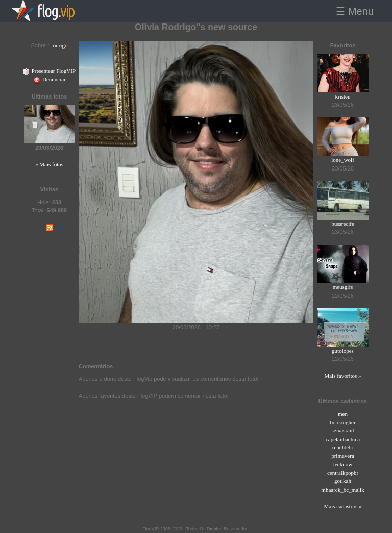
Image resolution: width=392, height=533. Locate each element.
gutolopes (343, 351)
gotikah (343, 481)
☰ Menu (355, 11)
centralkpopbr (343, 473)
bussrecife (343, 224)
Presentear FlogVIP (49, 71)
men (343, 414)
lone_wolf (343, 160)
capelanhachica (343, 439)
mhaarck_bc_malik (342, 490)
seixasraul (343, 430)
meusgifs (343, 287)
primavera (343, 456)
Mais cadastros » (343, 506)
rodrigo (59, 45)
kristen (343, 96)
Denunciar (49, 79)
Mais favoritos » (342, 376)
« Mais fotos (49, 164)
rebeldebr (343, 447)
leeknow (343, 464)
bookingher (342, 422)
